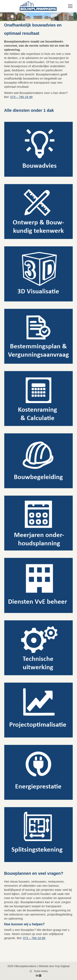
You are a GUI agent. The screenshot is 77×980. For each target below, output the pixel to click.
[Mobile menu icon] (70, 6)
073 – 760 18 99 (21, 97)
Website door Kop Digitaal (54, 966)
